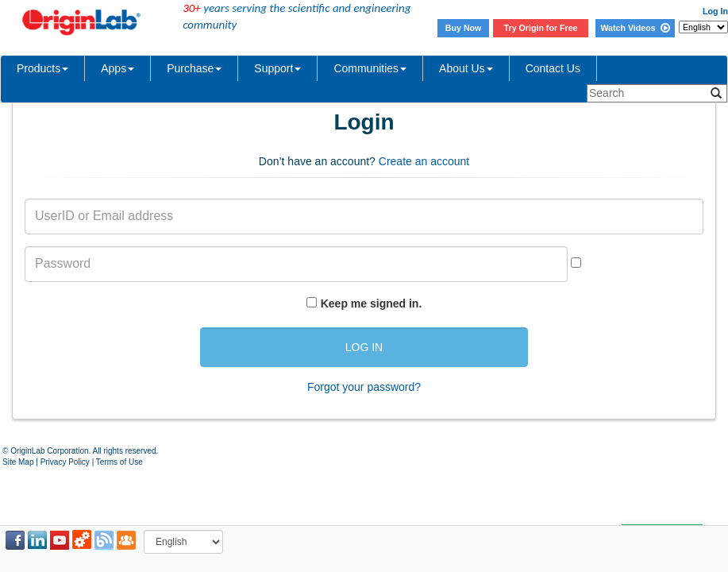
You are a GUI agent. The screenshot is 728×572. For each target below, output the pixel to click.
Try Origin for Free (541, 28)
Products (42, 68)
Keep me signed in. (372, 303)
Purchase (194, 68)
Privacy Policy (65, 462)
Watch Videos (635, 28)
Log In (715, 11)
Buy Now (464, 28)
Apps (117, 68)
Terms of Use (119, 462)
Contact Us (553, 68)
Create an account (424, 161)
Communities (370, 68)
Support (277, 68)
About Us (466, 68)
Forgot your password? (364, 387)
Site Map (18, 462)
